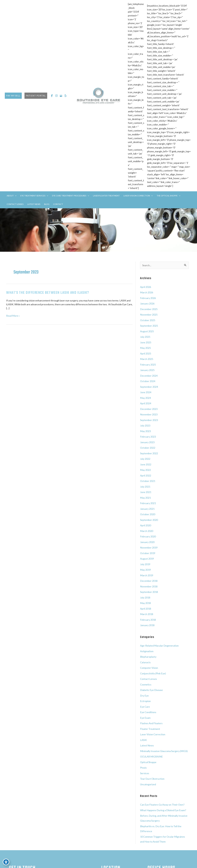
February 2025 (148, 365)
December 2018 (149, 581)
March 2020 (147, 531)
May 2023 (145, 431)
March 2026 (147, 292)
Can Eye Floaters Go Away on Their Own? (162, 805)
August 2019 (147, 559)
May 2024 (145, 398)
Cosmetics (146, 684)
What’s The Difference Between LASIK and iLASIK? (48, 293)
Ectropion (145, 701)
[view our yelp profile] (66, 96)
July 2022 (145, 459)
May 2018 (145, 603)
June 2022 (146, 464)
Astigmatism (147, 651)
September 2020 (149, 520)
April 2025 (146, 353)
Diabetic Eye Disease (151, 690)
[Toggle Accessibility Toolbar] (6, 862)
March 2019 (147, 575)
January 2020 (147, 542)
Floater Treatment (150, 729)
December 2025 (149, 309)
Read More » (13, 316)
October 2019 (148, 553)
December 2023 (149, 409)
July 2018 (145, 598)
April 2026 (146, 287)
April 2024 (146, 403)
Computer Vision (149, 668)
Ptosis (143, 768)
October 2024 (148, 381)
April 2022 (146, 475)
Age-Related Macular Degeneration (159, 646)
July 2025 (145, 337)
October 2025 (148, 320)
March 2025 (147, 359)
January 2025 (147, 370)
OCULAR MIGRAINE (151, 757)
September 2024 (149, 387)
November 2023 (149, 414)
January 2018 (147, 625)
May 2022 (145, 470)
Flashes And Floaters (151, 723)
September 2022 (149, 453)
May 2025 (145, 348)
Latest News (147, 745)
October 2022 (148, 448)
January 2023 (147, 442)
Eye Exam (145, 718)
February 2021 (148, 503)
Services (145, 773)
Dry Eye (144, 696)
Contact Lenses (149, 679)
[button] (13, 96)
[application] (15, 196)
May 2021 (145, 498)
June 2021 (146, 492)
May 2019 (145, 570)
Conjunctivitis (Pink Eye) (153, 673)
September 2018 (149, 592)
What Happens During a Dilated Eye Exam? (163, 810)
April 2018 (146, 609)
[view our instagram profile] (57, 96)
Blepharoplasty (148, 657)
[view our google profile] (61, 96)
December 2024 (149, 376)
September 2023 (149, 420)
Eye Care (145, 707)
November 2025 (149, 315)
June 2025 (146, 342)
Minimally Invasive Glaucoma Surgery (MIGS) (164, 751)
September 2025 (149, 326)
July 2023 (145, 426)
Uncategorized (148, 784)
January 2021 (147, 509)
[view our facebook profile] (52, 96)
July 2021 (145, 487)
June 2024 (146, 392)
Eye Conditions (148, 712)
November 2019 (149, 548)
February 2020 (148, 536)
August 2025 (147, 331)
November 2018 (149, 586)
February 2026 (148, 298)
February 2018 (148, 620)
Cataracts (145, 662)
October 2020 (148, 514)
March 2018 (147, 614)
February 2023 (148, 437)
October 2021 (148, 481)
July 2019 (145, 564)
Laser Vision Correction (153, 734)
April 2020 (146, 525)
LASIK (143, 740)
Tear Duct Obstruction (152, 779)
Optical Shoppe (148, 762)
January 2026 (147, 303)
